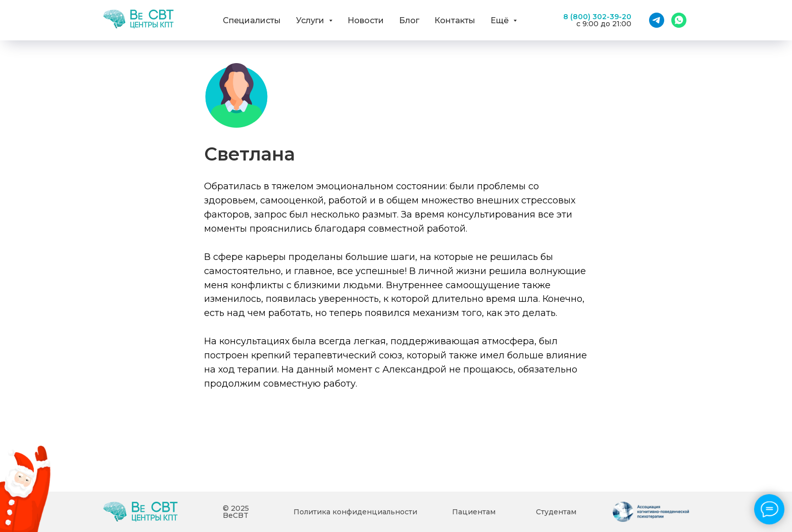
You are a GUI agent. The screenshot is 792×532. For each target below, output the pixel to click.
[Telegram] (657, 20)
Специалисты (252, 20)
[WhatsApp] (679, 20)
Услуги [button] (311, 20)
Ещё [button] (501, 20)
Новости (366, 20)
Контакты (455, 20)
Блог (409, 20)
